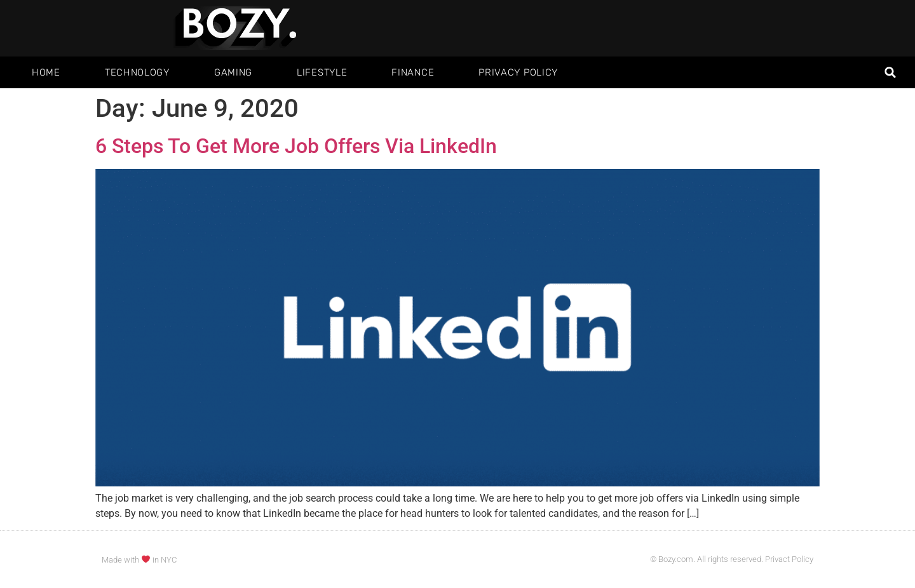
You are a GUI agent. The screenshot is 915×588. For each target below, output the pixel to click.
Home (46, 72)
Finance (413, 72)
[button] (891, 73)
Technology (137, 72)
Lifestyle (322, 72)
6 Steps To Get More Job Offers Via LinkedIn (296, 146)
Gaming (233, 72)
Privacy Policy (518, 72)
